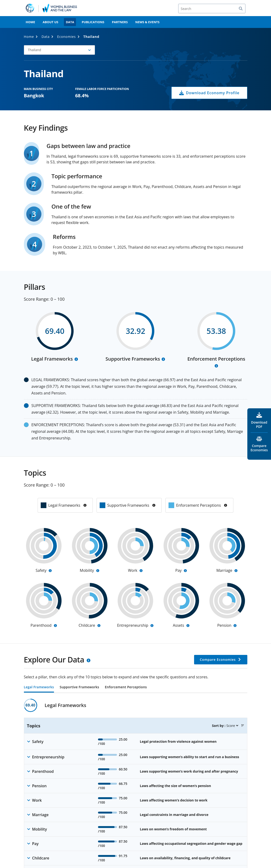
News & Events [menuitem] (147, 22)
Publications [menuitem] (93, 22)
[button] (243, 725)
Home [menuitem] (31, 22)
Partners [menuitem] (120, 22)
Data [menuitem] (70, 22)
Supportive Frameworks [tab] (79, 687)
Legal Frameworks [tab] (39, 687)
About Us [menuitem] (50, 22)
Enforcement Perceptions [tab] (126, 687)
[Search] (212, 9)
